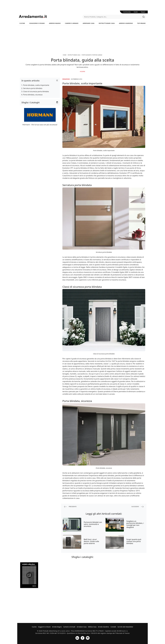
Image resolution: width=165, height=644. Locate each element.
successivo (137, 507)
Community (127, 12)
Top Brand (141, 23)
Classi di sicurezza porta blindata (36, 91)
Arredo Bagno (55, 23)
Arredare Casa (89, 23)
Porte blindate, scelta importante (36, 85)
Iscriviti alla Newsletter (125, 627)
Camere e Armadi (72, 23)
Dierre (83, 72)
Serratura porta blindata (33, 88)
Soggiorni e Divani (37, 23)
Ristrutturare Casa (107, 23)
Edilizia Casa (92, 627)
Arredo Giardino (126, 23)
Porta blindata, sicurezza (33, 95)
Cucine (22, 23)
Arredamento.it (51, 16)
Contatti (113, 627)
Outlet (136, 12)
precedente (70, 507)
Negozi (143, 12)
